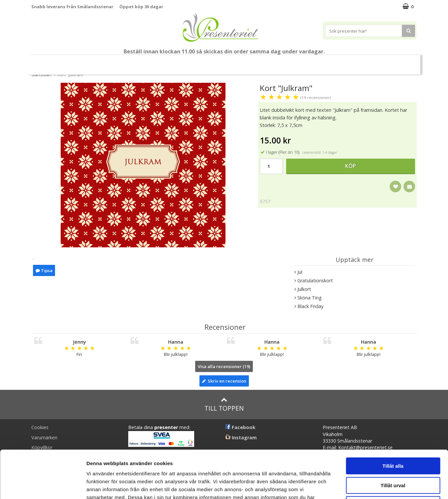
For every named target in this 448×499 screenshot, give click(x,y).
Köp (351, 166)
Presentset (191, 62)
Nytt (52, 62)
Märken (370, 62)
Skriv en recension (224, 381)
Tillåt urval (393, 438)
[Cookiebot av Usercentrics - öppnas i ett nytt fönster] (43, 486)
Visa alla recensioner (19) (224, 366)
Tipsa (44, 270)
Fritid (315, 62)
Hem (265, 62)
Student (129, 62)
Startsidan (41, 75)
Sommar (156, 62)
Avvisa (393, 457)
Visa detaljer (358, 486)
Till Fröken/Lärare (91, 62)
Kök (289, 62)
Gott (341, 62)
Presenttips (231, 62)
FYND (394, 62)
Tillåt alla (393, 418)
